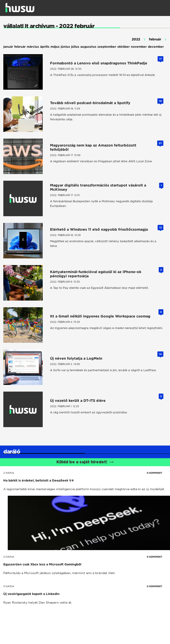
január (8, 47)
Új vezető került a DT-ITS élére (78, 401)
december (156, 47)
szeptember (107, 47)
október (124, 47)
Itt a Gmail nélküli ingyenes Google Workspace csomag (100, 316)
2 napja (9, 473)
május (55, 47)
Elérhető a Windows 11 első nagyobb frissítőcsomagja (99, 229)
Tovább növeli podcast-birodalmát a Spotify (90, 103)
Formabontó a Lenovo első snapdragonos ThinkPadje (99, 63)
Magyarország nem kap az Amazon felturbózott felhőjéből (93, 147)
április (45, 47)
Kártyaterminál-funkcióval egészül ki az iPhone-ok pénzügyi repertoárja (96, 274)
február (20, 47)
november (139, 47)
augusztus (88, 47)
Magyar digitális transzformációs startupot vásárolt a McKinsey (98, 187)
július (75, 47)
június (65, 47)
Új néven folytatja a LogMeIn (76, 358)
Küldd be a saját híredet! (85, 462)
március (33, 47)
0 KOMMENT (155, 473)
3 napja (9, 586)
